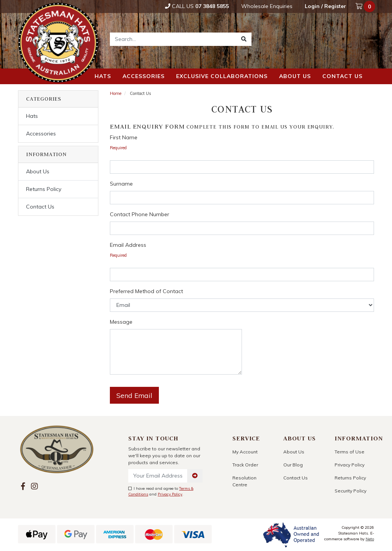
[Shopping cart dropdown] (366, 7)
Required (118, 148)
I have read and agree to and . (161, 491)
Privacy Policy (170, 494)
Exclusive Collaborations (222, 76)
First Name (124, 137)
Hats (103, 76)
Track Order (245, 465)
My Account (245, 452)
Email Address (128, 245)
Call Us (197, 6)
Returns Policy (44, 189)
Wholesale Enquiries (267, 6)
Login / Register (325, 6)
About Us (38, 171)
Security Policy (350, 491)
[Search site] (244, 39)
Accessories (144, 76)
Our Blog (293, 465)
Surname (121, 184)
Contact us (342, 76)
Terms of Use (350, 452)
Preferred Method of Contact (146, 291)
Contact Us (40, 207)
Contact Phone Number (140, 214)
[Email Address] (158, 476)
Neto (370, 539)
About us (295, 76)
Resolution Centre (244, 481)
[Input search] (173, 39)
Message (121, 322)
